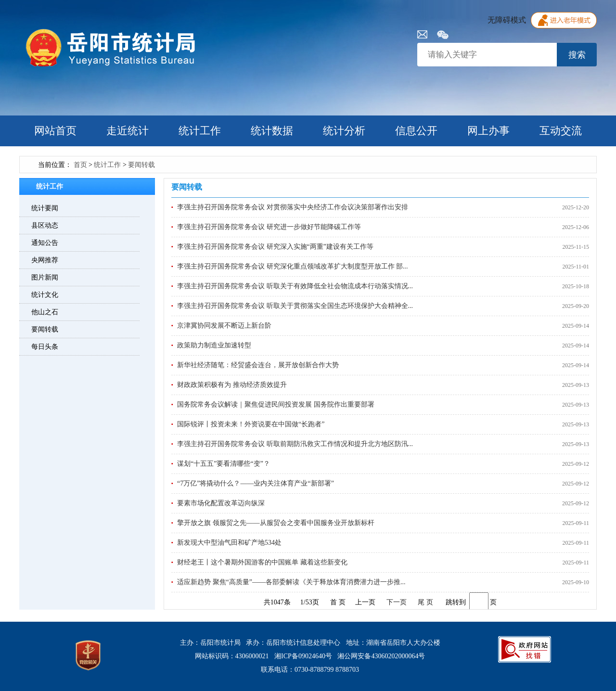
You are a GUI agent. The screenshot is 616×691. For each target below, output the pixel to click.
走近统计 (128, 131)
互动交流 (561, 131)
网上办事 (488, 131)
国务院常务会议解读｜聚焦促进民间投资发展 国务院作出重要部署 (276, 404)
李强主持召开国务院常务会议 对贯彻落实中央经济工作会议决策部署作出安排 (293, 207)
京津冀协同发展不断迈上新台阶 (224, 326)
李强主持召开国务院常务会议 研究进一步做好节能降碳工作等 (269, 227)
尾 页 (425, 602)
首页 (80, 165)
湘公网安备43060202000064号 (381, 656)
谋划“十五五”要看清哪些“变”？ (224, 464)
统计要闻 (45, 208)
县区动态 (45, 225)
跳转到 (456, 602)
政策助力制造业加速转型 (214, 345)
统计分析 (344, 131)
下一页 (397, 602)
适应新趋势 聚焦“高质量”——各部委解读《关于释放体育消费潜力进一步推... (291, 582)
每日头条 (45, 347)
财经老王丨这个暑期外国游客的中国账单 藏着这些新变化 (262, 562)
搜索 (577, 55)
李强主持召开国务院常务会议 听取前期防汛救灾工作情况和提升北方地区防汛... (295, 444)
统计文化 (45, 295)
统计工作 (200, 131)
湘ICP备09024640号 (303, 656)
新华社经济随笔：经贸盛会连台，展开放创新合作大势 (258, 365)
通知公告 (45, 243)
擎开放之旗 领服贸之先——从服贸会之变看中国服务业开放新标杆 (276, 523)
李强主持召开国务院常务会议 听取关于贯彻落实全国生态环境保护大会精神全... (295, 306)
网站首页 (55, 131)
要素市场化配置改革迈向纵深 (221, 503)
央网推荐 (45, 260)
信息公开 (416, 131)
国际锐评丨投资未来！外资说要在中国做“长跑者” (251, 424)
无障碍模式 (507, 20)
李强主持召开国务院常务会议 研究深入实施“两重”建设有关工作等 (275, 247)
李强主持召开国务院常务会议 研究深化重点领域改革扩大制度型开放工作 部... (293, 266)
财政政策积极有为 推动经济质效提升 (232, 385)
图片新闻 (45, 277)
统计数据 (272, 131)
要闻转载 (141, 165)
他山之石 (45, 312)
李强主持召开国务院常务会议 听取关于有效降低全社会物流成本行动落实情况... (295, 286)
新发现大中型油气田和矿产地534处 (229, 543)
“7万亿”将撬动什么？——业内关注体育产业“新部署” (256, 483)
